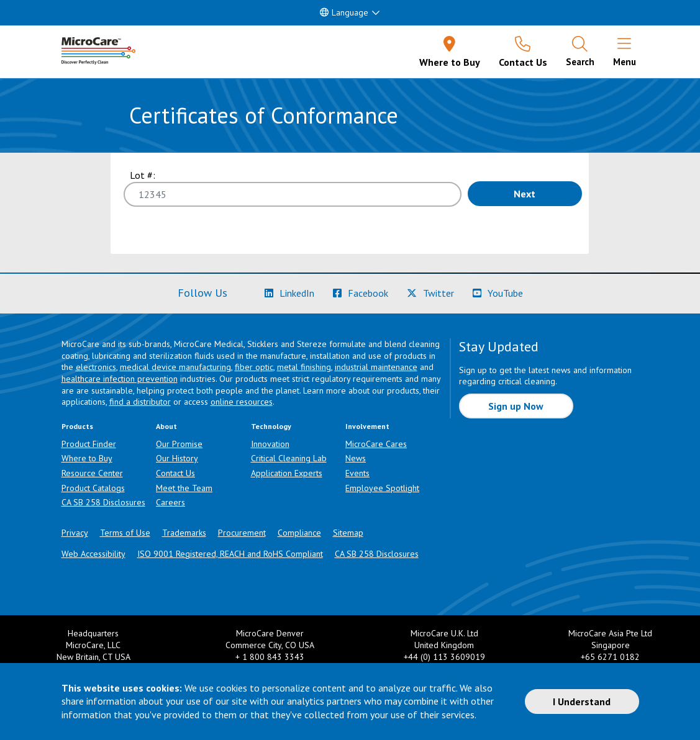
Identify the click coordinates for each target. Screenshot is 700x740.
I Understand (582, 702)
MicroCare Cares (376, 444)
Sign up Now (516, 406)
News (356, 458)
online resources (242, 402)
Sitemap (348, 533)
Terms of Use (125, 533)
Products (77, 426)
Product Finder (89, 444)
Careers (170, 502)
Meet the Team (184, 488)
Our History (177, 458)
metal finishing (304, 367)
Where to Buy (87, 458)
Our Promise (179, 444)
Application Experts (287, 473)
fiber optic (254, 367)
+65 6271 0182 (610, 657)
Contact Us (175, 473)
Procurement (242, 533)
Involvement (367, 426)
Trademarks (184, 533)
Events (357, 473)
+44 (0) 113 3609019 (444, 657)
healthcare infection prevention (120, 379)
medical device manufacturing (175, 367)
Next (525, 194)
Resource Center (92, 473)
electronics (96, 367)
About (166, 426)
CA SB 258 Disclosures (103, 502)
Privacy (75, 533)
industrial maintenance (376, 367)
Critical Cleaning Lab (289, 458)
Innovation (270, 444)
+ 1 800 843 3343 (270, 657)
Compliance (299, 533)
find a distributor (140, 402)
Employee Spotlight (382, 488)
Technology (271, 426)
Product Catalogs (93, 488)
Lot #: (143, 175)
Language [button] (344, 12)
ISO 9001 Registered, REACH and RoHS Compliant (230, 554)
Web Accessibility (93, 554)
